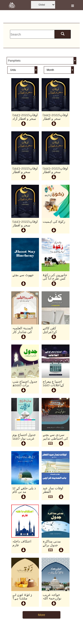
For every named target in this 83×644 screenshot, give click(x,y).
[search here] (63, 34)
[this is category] (41, 61)
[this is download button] (61, 444)
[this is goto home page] (12, 5)
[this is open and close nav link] (73, 5)
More (42, 615)
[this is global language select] (43, 5)
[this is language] (22, 70)
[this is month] (59, 70)
